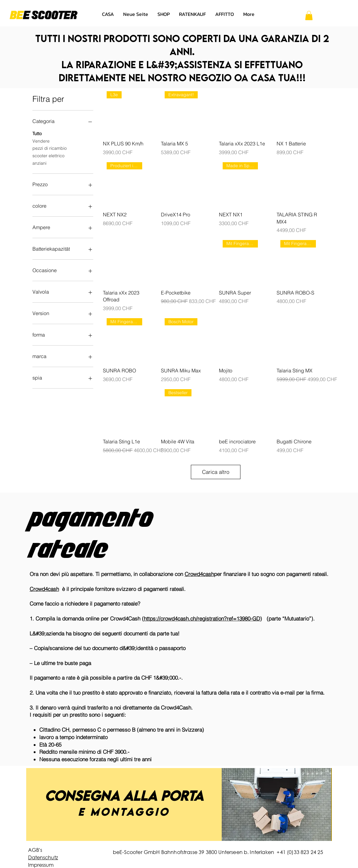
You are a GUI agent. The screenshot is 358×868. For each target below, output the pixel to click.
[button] (309, 16)
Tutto (37, 133)
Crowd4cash (199, 574)
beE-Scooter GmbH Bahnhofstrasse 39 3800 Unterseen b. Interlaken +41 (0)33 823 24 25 (218, 852)
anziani (39, 163)
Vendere (41, 141)
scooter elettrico (48, 155)
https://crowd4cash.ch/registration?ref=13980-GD (202, 618)
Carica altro (216, 472)
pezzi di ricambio (50, 148)
